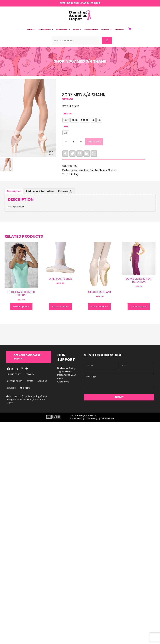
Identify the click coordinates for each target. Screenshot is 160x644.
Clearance (63, 382)
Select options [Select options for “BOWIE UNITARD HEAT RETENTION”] (139, 307)
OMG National (107, 419)
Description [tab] (14, 191)
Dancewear (63, 29)
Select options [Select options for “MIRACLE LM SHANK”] (100, 307)
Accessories (46, 29)
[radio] (66, 120)
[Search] (107, 41)
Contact (119, 29)
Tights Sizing (64, 372)
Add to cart (94, 142)
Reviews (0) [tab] (65, 191)
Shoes (77, 29)
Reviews (106, 29)
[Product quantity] (73, 142)
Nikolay (73, 174)
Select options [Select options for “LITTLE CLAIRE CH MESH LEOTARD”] (21, 307)
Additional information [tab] (40, 191)
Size (66, 126)
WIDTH (67, 114)
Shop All (31, 29)
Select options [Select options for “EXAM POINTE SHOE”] (60, 307)
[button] (29, 357)
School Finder (91, 29)
